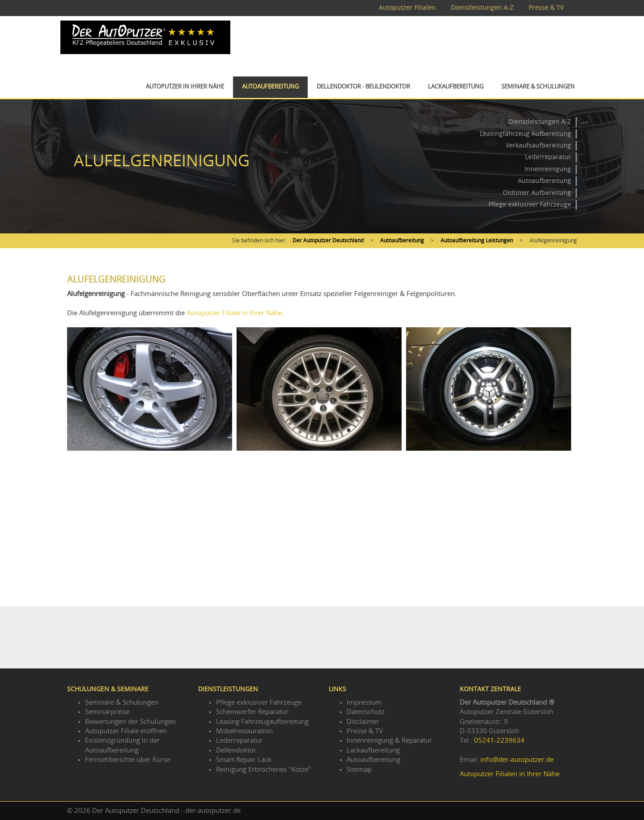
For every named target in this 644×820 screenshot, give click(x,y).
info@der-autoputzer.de (517, 760)
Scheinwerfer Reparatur (252, 712)
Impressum (364, 703)
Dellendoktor (236, 750)
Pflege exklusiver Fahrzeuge (530, 205)
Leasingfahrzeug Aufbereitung (525, 134)
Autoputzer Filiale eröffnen (126, 731)
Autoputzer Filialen (407, 8)
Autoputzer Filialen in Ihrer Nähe (510, 774)
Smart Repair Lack (244, 760)
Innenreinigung (548, 169)
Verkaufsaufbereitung (538, 146)
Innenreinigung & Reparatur (389, 741)
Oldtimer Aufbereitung (537, 193)
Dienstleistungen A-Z (482, 8)
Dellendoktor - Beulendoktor (363, 87)
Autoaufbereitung (270, 87)
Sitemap (359, 770)
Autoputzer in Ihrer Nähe (185, 87)
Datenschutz (366, 712)
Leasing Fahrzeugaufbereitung (262, 722)
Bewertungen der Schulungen (130, 722)
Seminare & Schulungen (538, 87)
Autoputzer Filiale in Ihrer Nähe (234, 313)
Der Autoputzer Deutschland (328, 241)
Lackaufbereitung (456, 87)
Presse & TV (546, 8)
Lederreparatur (548, 157)
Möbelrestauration (244, 731)
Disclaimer (363, 722)
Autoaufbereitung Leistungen (477, 241)
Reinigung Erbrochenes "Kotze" (263, 770)
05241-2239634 (499, 741)
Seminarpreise (107, 712)
